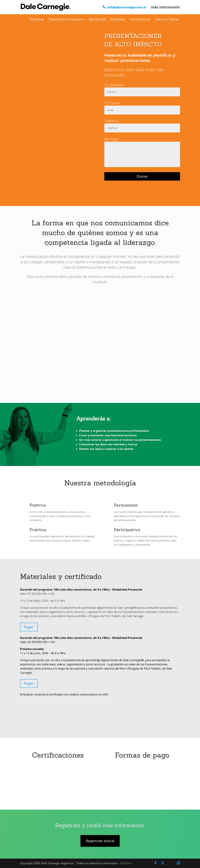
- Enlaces (125, 863)
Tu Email (112, 103)
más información (165, 8)
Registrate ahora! (100, 841)
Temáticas (37, 19)
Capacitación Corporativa (66, 19)
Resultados (118, 19)
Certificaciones (140, 19)
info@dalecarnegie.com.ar (127, 7)
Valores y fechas (167, 19)
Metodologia (97, 19)
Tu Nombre (114, 85)
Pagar (29, 627)
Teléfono (112, 121)
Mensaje (111, 139)
